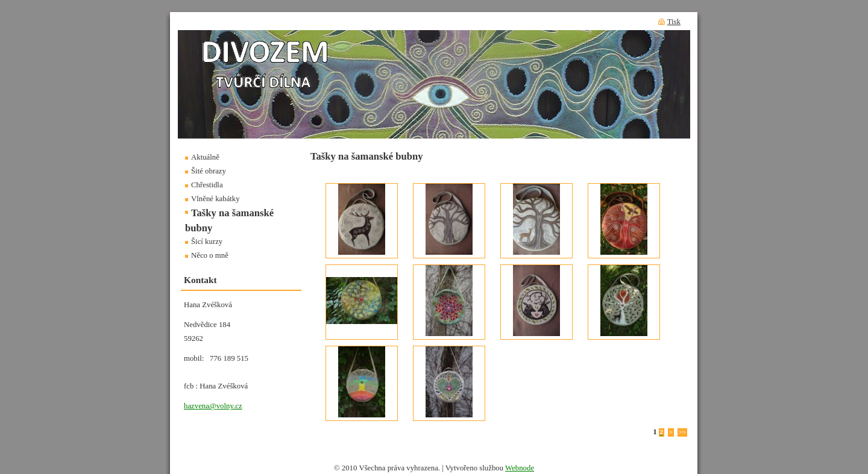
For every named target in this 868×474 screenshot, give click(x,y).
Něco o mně (210, 255)
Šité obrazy (209, 171)
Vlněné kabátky (215, 199)
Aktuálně (205, 157)
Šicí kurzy (207, 242)
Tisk (674, 22)
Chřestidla (207, 185)
